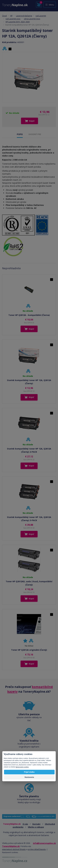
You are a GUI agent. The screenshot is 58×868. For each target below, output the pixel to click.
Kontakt (36, 824)
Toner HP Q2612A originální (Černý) (29, 650)
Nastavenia (29, 777)
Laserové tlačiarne (24, 16)
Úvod (4, 16)
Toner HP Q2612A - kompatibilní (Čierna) (29, 315)
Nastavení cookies (10, 852)
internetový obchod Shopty (14, 849)
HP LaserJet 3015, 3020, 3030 (18, 22)
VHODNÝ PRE (35, 134)
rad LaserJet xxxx (13, 19)
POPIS (20, 134)
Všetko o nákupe (36, 827)
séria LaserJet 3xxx (32, 19)
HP (11, 16)
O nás (25, 824)
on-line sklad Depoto (37, 849)
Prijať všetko (29, 772)
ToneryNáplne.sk (11, 846)
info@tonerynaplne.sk (44, 843)
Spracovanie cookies (22, 767)
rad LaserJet (41, 16)
